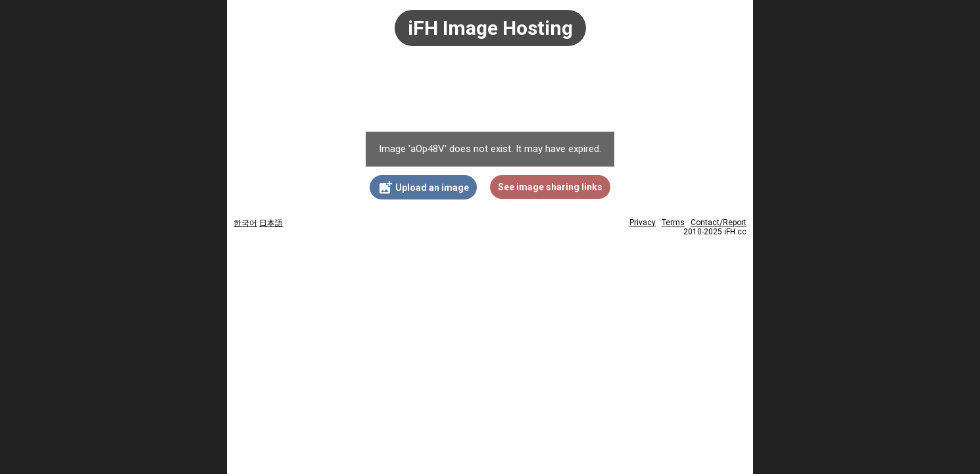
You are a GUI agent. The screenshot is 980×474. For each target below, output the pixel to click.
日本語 (271, 223)
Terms (673, 223)
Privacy (643, 223)
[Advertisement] (490, 95)
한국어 (245, 223)
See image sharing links (550, 187)
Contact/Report (719, 223)
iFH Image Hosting (490, 28)
